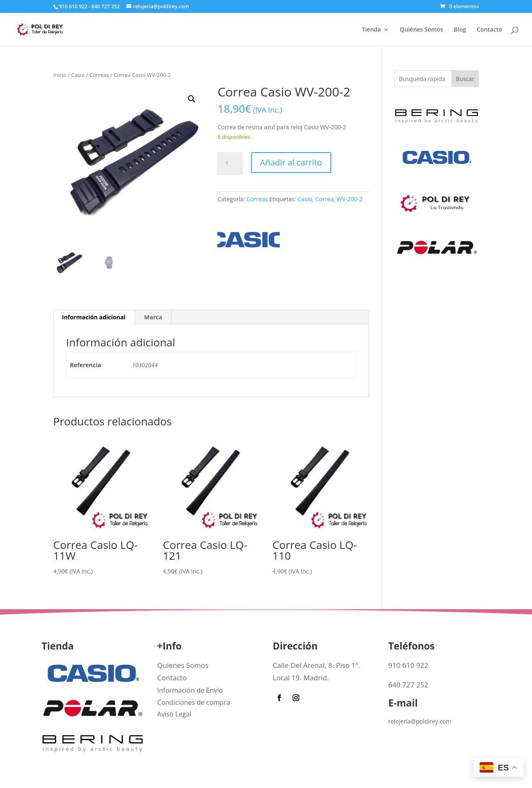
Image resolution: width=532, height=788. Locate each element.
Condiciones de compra (194, 702)
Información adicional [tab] (94, 317)
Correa (324, 199)
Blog (460, 30)
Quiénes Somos (421, 30)
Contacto (489, 30)
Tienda (372, 30)
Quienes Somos (183, 665)
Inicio (60, 75)
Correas (99, 75)
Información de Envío (190, 690)
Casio (78, 75)
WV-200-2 (350, 199)
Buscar (465, 79)
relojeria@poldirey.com (420, 721)
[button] (192, 99)
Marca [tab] (153, 317)
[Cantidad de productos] (230, 164)
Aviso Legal (174, 714)
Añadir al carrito (291, 162)
